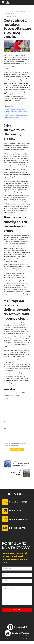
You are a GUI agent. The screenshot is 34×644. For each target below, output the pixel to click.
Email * (5, 429)
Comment (6, 398)
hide (14, 107)
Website (5, 437)
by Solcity (7, 16)
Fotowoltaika (9, 11)
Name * (5, 422)
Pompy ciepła (21, 11)
